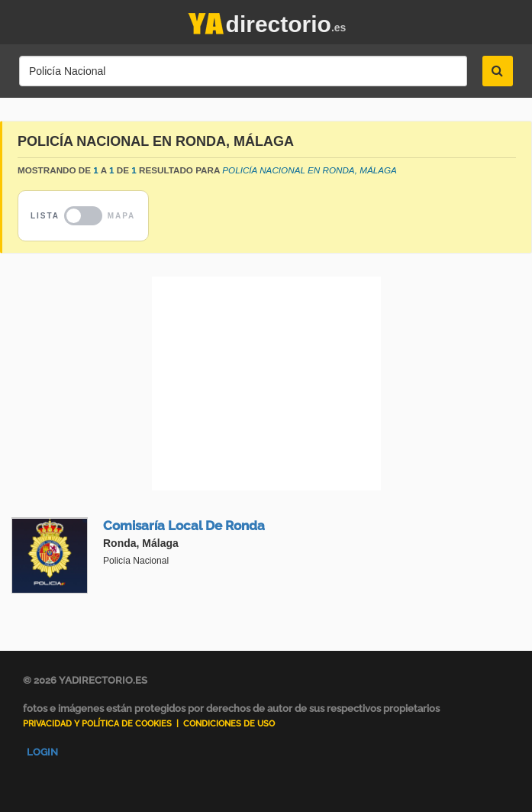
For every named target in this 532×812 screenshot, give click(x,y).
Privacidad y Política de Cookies (97, 724)
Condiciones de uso (229, 724)
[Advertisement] (266, 383)
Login (42, 752)
